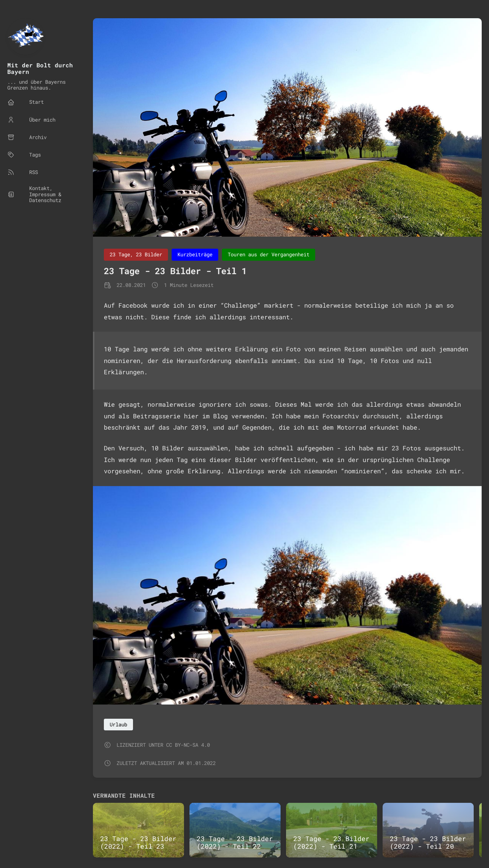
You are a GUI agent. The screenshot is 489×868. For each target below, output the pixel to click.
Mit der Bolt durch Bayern (40, 68)
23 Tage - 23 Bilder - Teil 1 (175, 271)
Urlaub (118, 724)
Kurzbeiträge (195, 254)
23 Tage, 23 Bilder (136, 254)
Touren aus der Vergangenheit (269, 254)
